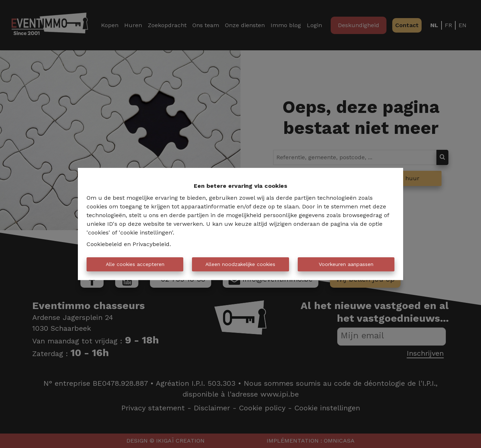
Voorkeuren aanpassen (346, 264)
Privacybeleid (151, 244)
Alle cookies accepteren (135, 264)
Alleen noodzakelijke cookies (240, 264)
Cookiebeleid (104, 244)
